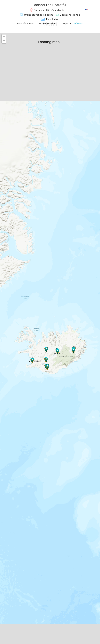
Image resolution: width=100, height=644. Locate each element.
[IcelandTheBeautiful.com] (50, 5)
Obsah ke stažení (47, 24)
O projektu (65, 24)
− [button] (4, 41)
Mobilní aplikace (25, 24)
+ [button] (4, 37)
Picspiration (53, 19)
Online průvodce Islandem (38, 15)
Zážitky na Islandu (70, 15)
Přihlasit (79, 24)
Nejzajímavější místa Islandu (49, 10)
